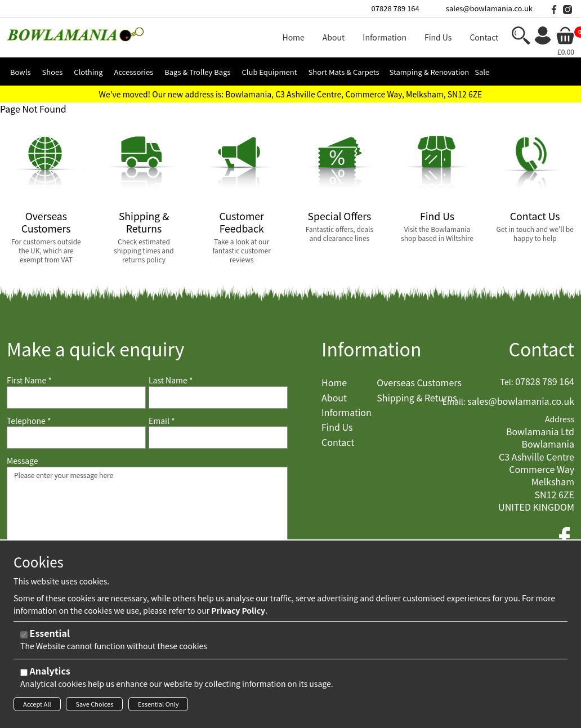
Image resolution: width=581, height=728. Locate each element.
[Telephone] (76, 437)
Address (560, 419)
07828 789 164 (395, 8)
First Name (29, 380)
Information (372, 349)
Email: (454, 402)
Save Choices (94, 707)
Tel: (507, 382)
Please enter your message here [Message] (147, 523)
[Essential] (24, 638)
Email (162, 421)
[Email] (218, 437)
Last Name (171, 380)
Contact (541, 349)
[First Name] (76, 398)
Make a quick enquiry (95, 349)
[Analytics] (24, 676)
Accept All (37, 707)
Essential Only (158, 707)
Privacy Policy (238, 614)
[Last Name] (218, 398)
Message (23, 461)
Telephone (29, 421)
